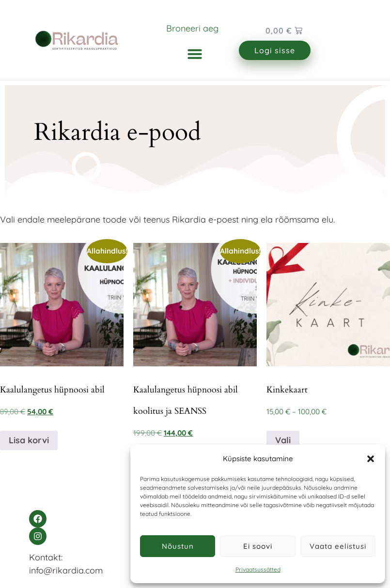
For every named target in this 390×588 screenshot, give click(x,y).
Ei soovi (258, 546)
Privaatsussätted (258, 569)
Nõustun (178, 546)
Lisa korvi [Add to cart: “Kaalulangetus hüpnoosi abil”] (29, 440)
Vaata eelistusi (338, 546)
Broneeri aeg (192, 28)
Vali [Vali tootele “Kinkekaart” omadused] (283, 440)
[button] (371, 459)
